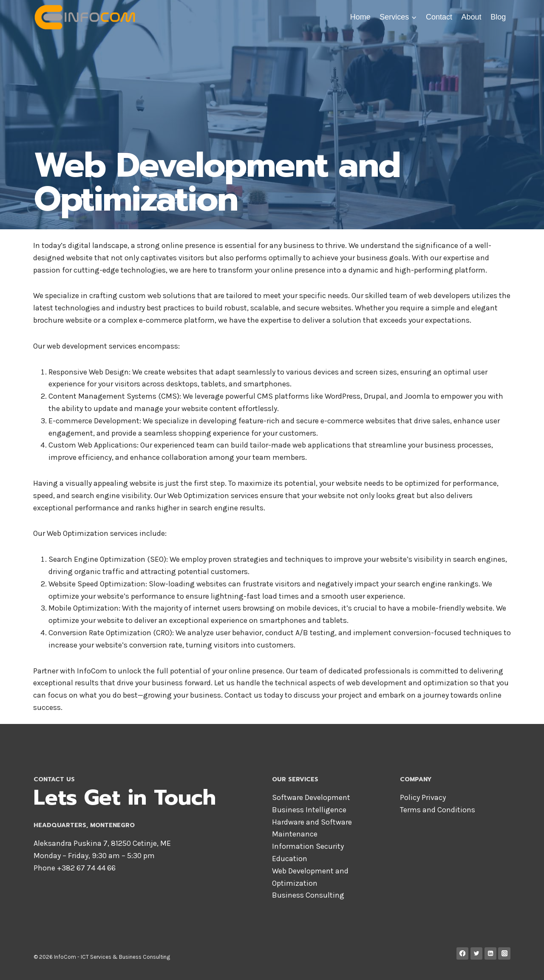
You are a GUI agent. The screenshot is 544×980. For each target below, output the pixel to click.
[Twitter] (477, 953)
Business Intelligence (309, 810)
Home (360, 17)
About (472, 17)
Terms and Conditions (438, 810)
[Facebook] (463, 953)
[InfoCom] (87, 17)
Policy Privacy (423, 797)
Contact (439, 17)
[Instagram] (504, 953)
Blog (498, 17)
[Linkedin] (491, 953)
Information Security (308, 846)
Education (290, 859)
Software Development (311, 797)
